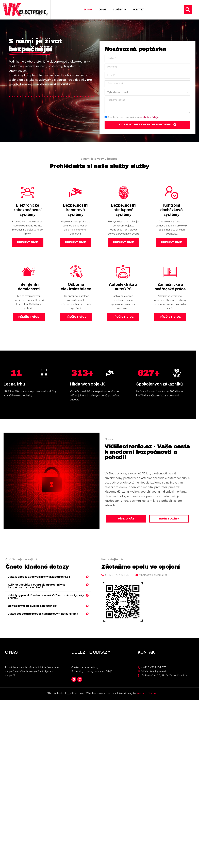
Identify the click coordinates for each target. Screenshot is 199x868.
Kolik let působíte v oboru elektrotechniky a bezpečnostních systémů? (73, 588)
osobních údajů (149, 117)
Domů (88, 10)
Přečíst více (28, 242)
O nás (103, 10)
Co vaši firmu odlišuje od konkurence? (71, 596)
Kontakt (139, 10)
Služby (120, 10)
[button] (188, 10)
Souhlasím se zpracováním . (133, 117)
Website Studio (146, 693)
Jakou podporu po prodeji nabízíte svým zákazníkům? (76, 600)
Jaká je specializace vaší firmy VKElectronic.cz (74, 584)
